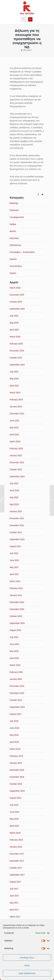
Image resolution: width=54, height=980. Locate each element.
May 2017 (14, 903)
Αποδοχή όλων (27, 958)
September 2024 (17, 365)
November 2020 (17, 609)
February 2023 (16, 449)
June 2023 (14, 421)
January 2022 (16, 511)
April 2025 (14, 330)
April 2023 (14, 435)
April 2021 (14, 574)
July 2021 (14, 553)
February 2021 (16, 588)
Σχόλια (13, 273)
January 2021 (16, 595)
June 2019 (14, 728)
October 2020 (16, 616)
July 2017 (14, 889)
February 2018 (16, 840)
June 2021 (14, 560)
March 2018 (15, 833)
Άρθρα (13, 224)
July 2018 (14, 805)
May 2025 (14, 323)
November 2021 (17, 525)
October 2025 (16, 302)
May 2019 (14, 735)
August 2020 (15, 630)
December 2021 (17, 518)
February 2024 (16, 400)
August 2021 (15, 546)
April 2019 (14, 742)
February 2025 (16, 344)
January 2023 (16, 455)
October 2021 (16, 532)
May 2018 (14, 819)
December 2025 (17, 295)
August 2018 (15, 798)
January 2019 (16, 763)
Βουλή (13, 231)
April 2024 (14, 386)
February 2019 (16, 756)
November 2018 (17, 777)
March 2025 (15, 337)
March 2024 (15, 393)
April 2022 (14, 504)
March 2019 (15, 749)
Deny (27, 965)
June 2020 (14, 644)
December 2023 (17, 414)
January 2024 (16, 407)
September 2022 (17, 476)
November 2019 (17, 693)
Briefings (14, 203)
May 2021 (14, 567)
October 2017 (16, 868)
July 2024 (14, 372)
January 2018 (16, 847)
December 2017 (17, 854)
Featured (14, 210)
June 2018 (14, 812)
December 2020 (17, 602)
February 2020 (16, 672)
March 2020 (15, 665)
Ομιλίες (13, 259)
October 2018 (16, 784)
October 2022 (16, 469)
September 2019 (17, 707)
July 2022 (14, 483)
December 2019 (17, 686)
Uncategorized (17, 217)
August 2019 (15, 714)
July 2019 (14, 721)
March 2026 (15, 288)
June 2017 (14, 896)
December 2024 (17, 351)
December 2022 (17, 462)
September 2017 (17, 875)
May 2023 (14, 428)
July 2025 (14, 316)
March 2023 (15, 442)
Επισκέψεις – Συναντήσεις (22, 252)
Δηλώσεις (14, 238)
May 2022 (14, 497)
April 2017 (14, 910)
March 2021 (15, 581)
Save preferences (27, 973)
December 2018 (17, 770)
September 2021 (17, 539)
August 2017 (15, 882)
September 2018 (17, 791)
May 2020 (14, 651)
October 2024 (16, 358)
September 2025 (17, 309)
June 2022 (14, 490)
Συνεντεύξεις (16, 266)
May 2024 (14, 379)
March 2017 (15, 917)
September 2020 (17, 623)
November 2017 (17, 861)
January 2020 (16, 679)
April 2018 (14, 826)
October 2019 (16, 700)
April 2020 (14, 658)
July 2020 (14, 637)
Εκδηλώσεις (16, 245)
